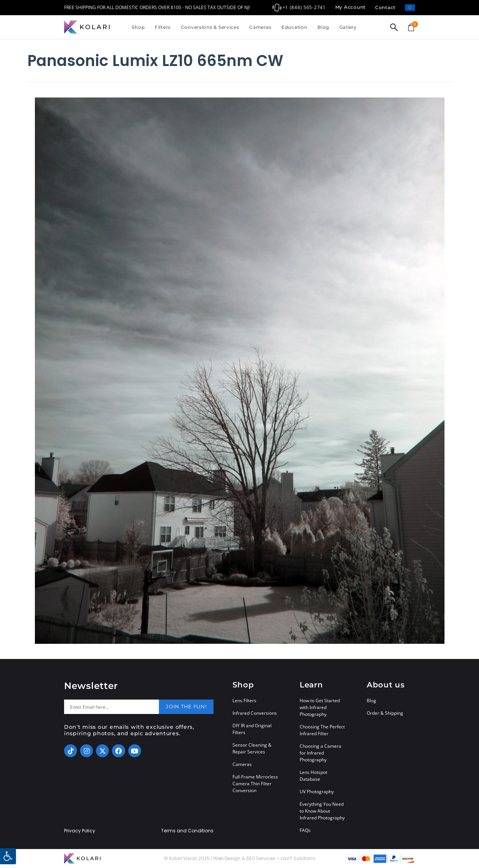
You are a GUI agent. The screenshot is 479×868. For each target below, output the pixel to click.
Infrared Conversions (255, 713)
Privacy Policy (80, 831)
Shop (138, 27)
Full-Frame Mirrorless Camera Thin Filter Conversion (255, 784)
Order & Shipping (385, 713)
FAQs (305, 830)
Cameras (260, 27)
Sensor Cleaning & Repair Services (252, 748)
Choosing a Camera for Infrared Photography (320, 753)
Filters (163, 27)
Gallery (348, 27)
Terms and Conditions (187, 831)
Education (294, 27)
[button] (8, 856)
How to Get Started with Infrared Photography (320, 707)
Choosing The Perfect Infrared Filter (322, 730)
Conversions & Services (210, 27)
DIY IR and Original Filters (252, 729)
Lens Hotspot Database (313, 776)
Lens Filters (244, 701)
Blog (323, 27)
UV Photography (317, 792)
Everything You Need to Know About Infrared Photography (322, 811)
